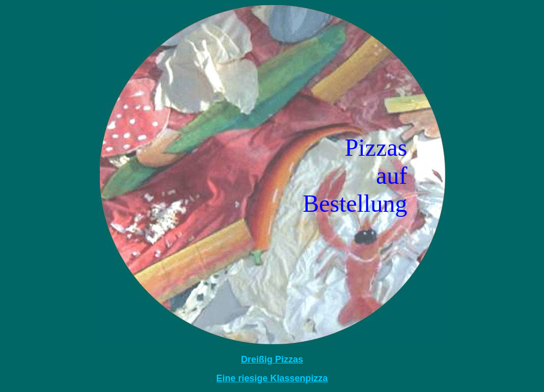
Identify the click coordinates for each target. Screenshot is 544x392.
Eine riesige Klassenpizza (272, 378)
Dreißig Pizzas (272, 359)
